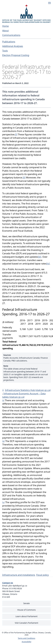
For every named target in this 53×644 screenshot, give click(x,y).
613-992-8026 (16, 588)
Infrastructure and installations (19, 575)
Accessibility (27, 642)
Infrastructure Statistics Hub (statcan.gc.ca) (28, 390)
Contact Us (8, 583)
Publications (9, 42)
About (5, 31)
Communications (11, 35)
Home (6, 26)
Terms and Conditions (26, 638)
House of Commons (27, 610)
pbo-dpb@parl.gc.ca (18, 586)
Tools (5, 51)
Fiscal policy (43, 575)
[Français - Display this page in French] (48, 3)
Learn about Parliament (26, 616)
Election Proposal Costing (16, 55)
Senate (26, 603)
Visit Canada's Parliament (27, 623)
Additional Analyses (13, 46)
